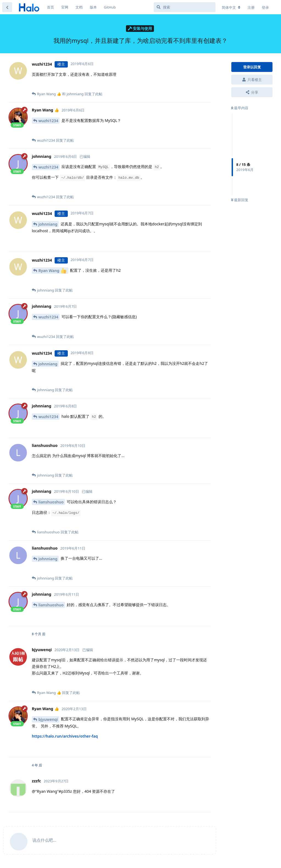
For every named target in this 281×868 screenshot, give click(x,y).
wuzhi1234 (48, 121)
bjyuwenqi (48, 719)
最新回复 (240, 200)
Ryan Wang (52, 271)
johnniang (48, 224)
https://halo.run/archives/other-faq (65, 736)
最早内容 (240, 108)
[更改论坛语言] (231, 7)
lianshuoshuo (51, 502)
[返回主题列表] (7, 7)
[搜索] (185, 7)
